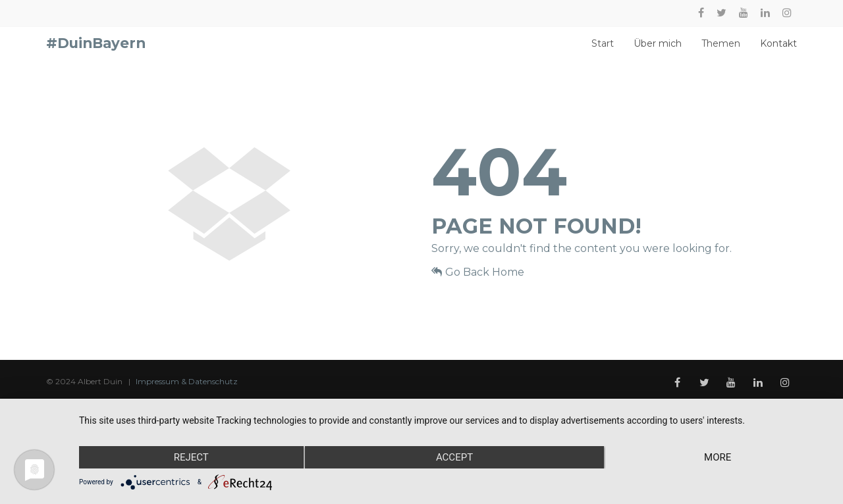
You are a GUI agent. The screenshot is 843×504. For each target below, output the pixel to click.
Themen (721, 50)
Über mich (658, 50)
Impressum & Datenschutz (187, 393)
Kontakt (778, 50)
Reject (191, 457)
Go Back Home (478, 284)
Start (603, 50)
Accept (454, 457)
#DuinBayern (96, 49)
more (718, 457)
